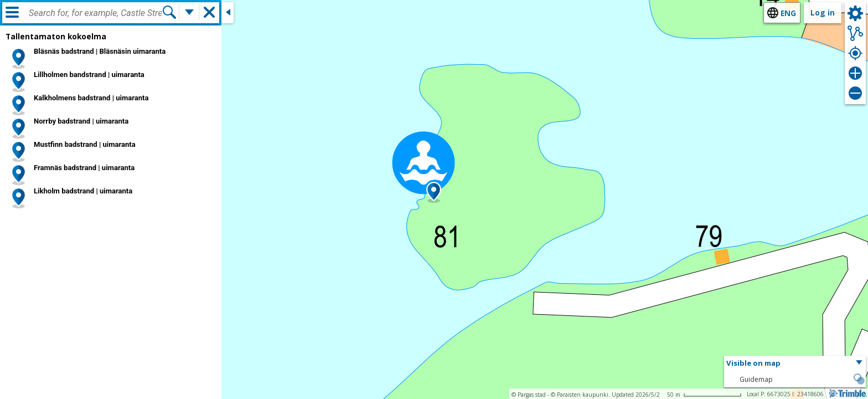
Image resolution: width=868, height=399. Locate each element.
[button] (434, 192)
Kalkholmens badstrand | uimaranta (91, 98)
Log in (823, 12)
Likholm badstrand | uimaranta (83, 191)
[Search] (169, 12)
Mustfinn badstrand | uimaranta (85, 144)
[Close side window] (228, 13)
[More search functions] (189, 12)
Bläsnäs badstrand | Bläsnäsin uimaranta (100, 51)
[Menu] (12, 12)
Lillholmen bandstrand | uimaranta (89, 75)
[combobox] (95, 13)
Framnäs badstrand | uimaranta (84, 168)
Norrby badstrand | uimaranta (81, 121)
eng (788, 13)
